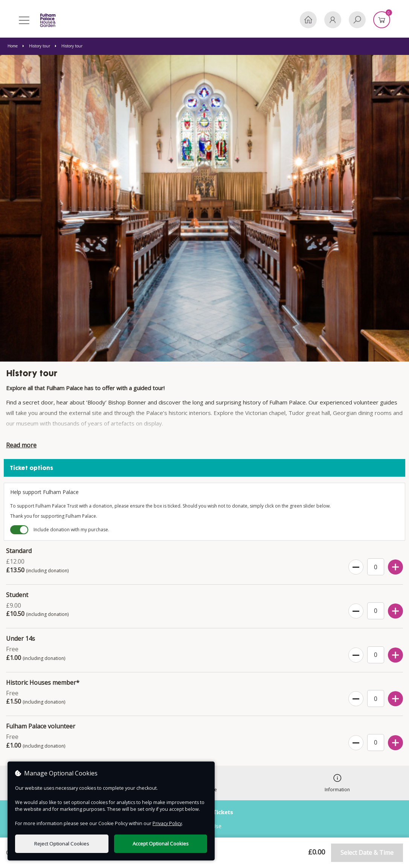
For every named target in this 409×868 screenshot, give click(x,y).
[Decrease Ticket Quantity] (356, 567)
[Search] (357, 20)
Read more (21, 445)
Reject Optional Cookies (62, 844)
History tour (37, 46)
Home (13, 46)
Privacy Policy (167, 823)
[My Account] (333, 20)
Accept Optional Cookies (161, 844)
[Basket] (382, 20)
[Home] (308, 20)
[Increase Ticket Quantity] (395, 567)
